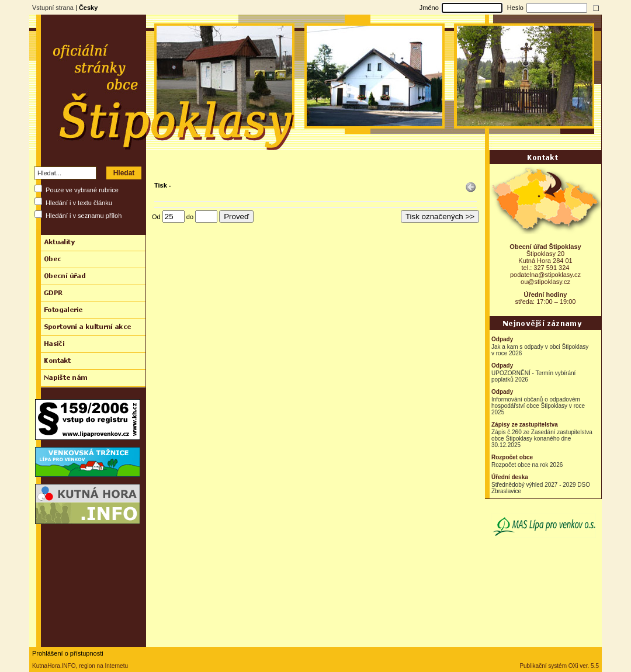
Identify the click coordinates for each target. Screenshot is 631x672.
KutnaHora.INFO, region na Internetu (80, 666)
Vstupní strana (53, 8)
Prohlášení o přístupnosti (68, 653)
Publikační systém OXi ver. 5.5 (559, 666)
